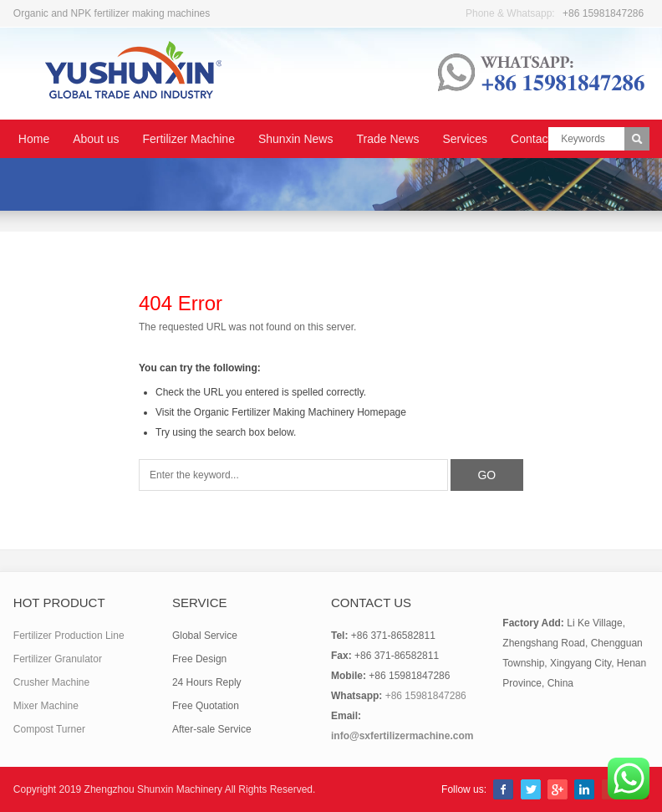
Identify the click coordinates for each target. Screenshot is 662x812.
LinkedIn (584, 789)
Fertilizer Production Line (69, 636)
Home (34, 139)
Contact (531, 139)
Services (465, 139)
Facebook (503, 789)
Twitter (531, 789)
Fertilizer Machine (188, 139)
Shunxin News (296, 139)
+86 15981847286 (603, 13)
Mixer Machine (46, 706)
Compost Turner (49, 729)
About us (96, 139)
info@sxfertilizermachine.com (402, 736)
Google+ (558, 789)
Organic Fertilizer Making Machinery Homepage (300, 412)
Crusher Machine (51, 682)
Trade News (387, 139)
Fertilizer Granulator (58, 659)
